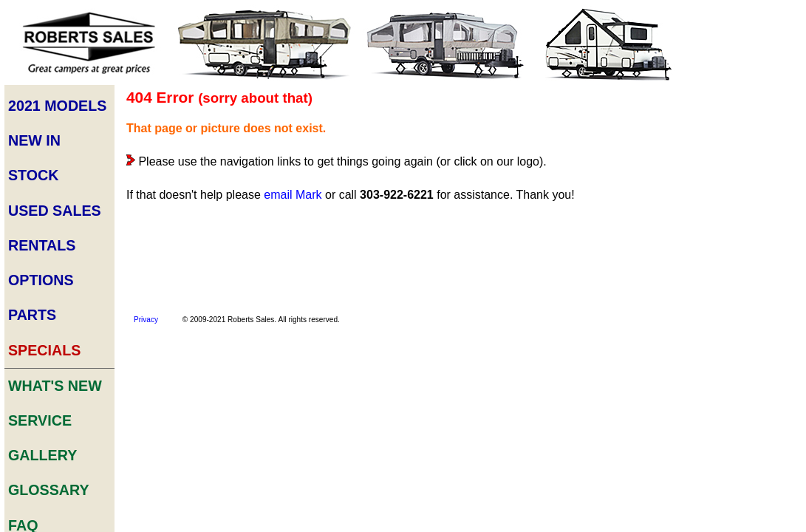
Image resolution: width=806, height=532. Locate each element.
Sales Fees (724, 431)
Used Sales (50, 151)
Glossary (45, 341)
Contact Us (51, 413)
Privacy (144, 316)
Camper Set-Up (736, 151)
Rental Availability (743, 410)
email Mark (290, 193)
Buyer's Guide (733, 130)
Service (38, 294)
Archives (43, 389)
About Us (44, 436)
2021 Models (52, 104)
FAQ (25, 365)
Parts (32, 222)
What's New (51, 270)
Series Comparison (728, 383)
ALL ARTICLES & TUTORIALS (744, 221)
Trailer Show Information (728, 458)
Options (39, 198)
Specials (42, 246)
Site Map (41, 460)
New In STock (56, 127)
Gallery (41, 317)
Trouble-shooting (741, 193)
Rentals (40, 175)
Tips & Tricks (730, 173)
